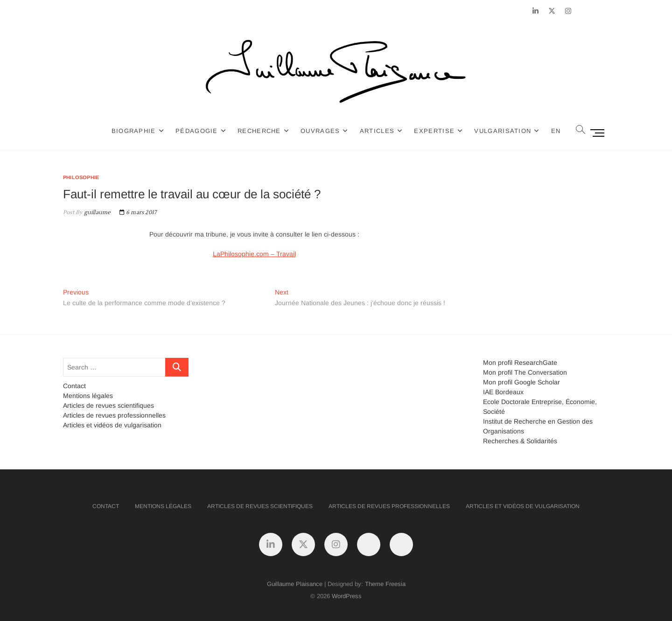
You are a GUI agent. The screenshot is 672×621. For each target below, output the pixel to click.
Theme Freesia (385, 584)
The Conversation (541, 372)
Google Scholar (537, 382)
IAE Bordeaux (503, 392)
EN (556, 131)
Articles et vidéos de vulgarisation (112, 425)
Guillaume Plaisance (295, 584)
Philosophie (81, 177)
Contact (74, 386)
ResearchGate (536, 363)
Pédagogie (197, 131)
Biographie (134, 131)
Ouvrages (320, 131)
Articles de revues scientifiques (108, 405)
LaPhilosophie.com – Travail (254, 254)
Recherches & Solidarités (520, 441)
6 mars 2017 (138, 213)
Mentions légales (88, 396)
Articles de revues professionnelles (114, 415)
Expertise (434, 131)
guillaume (96, 213)
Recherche (259, 131)
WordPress (347, 596)
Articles (377, 131)
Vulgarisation (503, 131)
